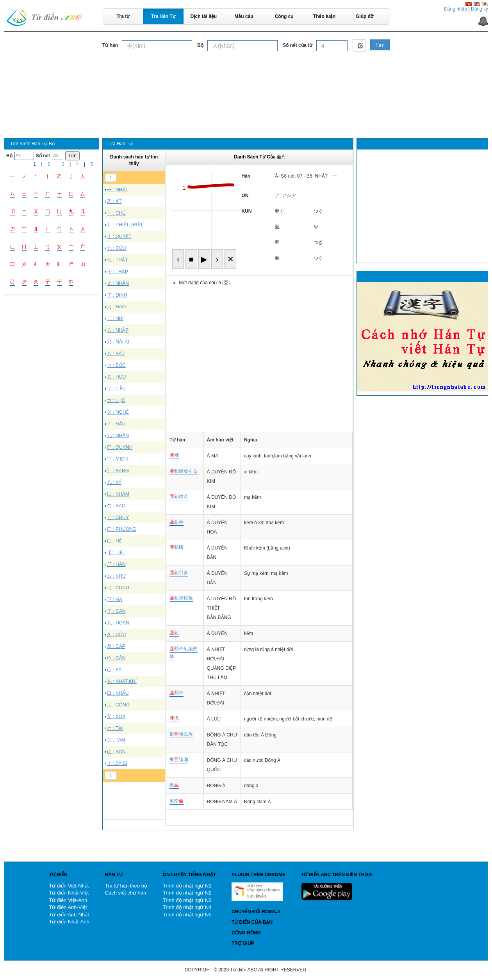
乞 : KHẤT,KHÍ (122, 681)
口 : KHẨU (118, 693)
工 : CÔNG (118, 705)
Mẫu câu (244, 16)
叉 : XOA (116, 717)
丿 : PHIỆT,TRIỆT (125, 225)
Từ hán (110, 45)
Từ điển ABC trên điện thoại (337, 875)
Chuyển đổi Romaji (256, 912)
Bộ (200, 45)
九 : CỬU (116, 248)
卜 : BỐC (116, 365)
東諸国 (179, 759)
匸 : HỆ (114, 541)
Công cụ (284, 16)
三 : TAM (116, 740)
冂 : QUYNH (120, 447)
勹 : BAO (116, 506)
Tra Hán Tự (163, 16)
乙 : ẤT (114, 201)
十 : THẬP (118, 272)
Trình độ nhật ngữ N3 (187, 900)
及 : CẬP (116, 646)
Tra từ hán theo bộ (126, 886)
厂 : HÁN (116, 564)
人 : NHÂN (118, 283)
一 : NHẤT (118, 190)
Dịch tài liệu (204, 16)
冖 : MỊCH (117, 459)
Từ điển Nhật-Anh (69, 922)
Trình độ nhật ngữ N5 (187, 915)
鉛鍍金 (179, 496)
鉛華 (176, 522)
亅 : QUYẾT (119, 237)
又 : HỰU (116, 377)
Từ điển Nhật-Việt (69, 893)
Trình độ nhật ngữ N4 (187, 907)
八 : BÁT (116, 354)
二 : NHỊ (115, 318)
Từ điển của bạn (252, 922)
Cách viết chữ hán (126, 893)
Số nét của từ (297, 45)
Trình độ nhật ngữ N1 (187, 886)
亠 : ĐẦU (116, 424)
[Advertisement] (246, 74)
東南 (176, 801)
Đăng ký (480, 9)
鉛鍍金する (184, 471)
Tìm (380, 45)
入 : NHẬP (118, 330)
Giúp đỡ (365, 16)
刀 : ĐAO (116, 307)
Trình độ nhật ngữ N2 (187, 893)
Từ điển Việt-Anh (68, 900)
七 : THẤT (117, 260)
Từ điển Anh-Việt (68, 907)
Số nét (43, 156)
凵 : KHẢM (118, 494)
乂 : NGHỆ (118, 412)
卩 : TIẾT (116, 553)
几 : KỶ (114, 482)
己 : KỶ (114, 670)
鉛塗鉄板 (181, 598)
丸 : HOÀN (118, 623)
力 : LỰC (116, 400)
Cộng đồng (246, 933)
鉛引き (179, 573)
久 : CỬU (116, 635)
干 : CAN (116, 611)
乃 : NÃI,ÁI (118, 342)
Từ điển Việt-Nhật (69, 886)
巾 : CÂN (116, 658)
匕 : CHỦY (118, 518)
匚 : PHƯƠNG (122, 529)
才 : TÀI (115, 728)
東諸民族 (181, 734)
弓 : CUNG (118, 588)
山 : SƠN (116, 752)
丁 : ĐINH (117, 295)
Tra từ (123, 16)
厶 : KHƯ (116, 576)
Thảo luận (324, 16)
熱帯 (176, 693)
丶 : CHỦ (116, 213)
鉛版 (176, 547)
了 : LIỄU (116, 389)
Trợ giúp (243, 943)
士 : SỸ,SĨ (117, 763)
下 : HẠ (115, 599)
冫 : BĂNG (118, 471)
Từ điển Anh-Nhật (69, 915)
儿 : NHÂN (118, 436)
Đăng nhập (455, 9)
